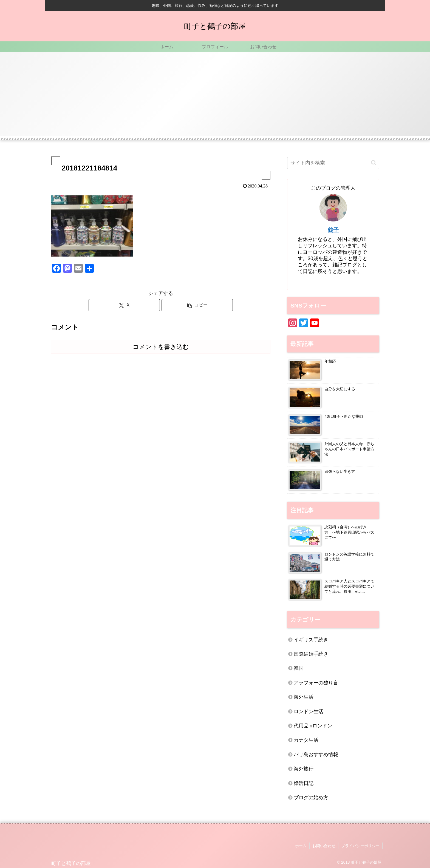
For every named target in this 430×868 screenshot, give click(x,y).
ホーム (301, 846)
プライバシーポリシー (360, 846)
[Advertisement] (215, 97)
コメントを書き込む (161, 347)
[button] (197, 305)
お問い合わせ (324, 846)
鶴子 (333, 230)
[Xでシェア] (124, 305)
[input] (333, 163)
